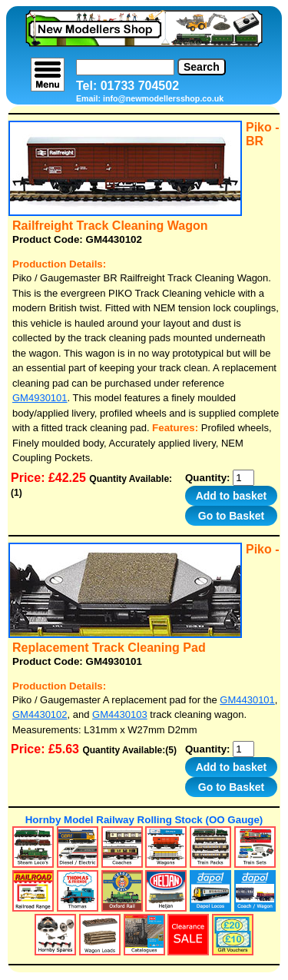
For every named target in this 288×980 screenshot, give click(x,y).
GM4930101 (40, 398)
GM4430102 (40, 714)
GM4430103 (120, 714)
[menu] (48, 75)
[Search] (125, 67)
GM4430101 (247, 700)
